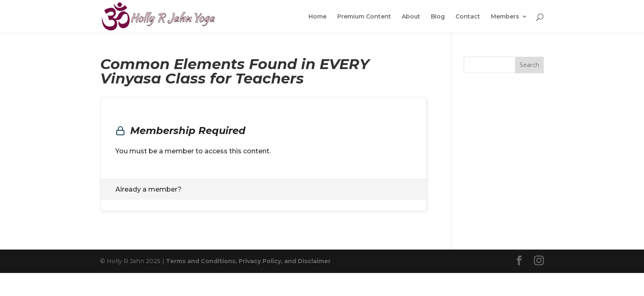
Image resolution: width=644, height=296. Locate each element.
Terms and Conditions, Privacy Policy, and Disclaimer (248, 261)
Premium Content (364, 17)
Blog (438, 17)
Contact (468, 17)
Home (317, 17)
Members (505, 17)
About (411, 17)
